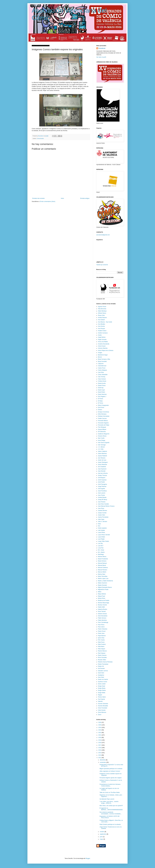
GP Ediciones (102, 432)
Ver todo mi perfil (101, 57)
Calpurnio (101, 364)
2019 (100, 740)
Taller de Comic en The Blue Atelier (110, 792)
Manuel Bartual (102, 563)
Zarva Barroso (102, 712)
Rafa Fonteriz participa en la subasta (110, 824)
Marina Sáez (102, 574)
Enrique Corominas (103, 412)
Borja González (102, 361)
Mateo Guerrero (103, 583)
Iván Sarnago (102, 445)
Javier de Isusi (102, 460)
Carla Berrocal (102, 366)
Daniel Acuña (102, 383)
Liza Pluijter (101, 539)
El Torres (100, 403)
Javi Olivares (102, 458)
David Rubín (102, 392)
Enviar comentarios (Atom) (48, 201)
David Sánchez (102, 394)
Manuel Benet (102, 565)
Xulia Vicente (102, 710)
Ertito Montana (102, 414)
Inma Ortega (102, 440)
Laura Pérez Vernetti (104, 535)
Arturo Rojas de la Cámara (106, 350)
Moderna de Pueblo (104, 600)
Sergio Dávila (102, 690)
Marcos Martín (102, 572)
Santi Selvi (101, 673)
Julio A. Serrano (103, 522)
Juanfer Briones (102, 511)
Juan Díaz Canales (103, 504)
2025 (100, 725)
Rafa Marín (101, 647)
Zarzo (100, 715)
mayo (102, 839)
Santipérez (101, 675)
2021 (100, 735)
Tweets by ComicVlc (102, 265)
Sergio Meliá (102, 693)
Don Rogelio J (102, 397)
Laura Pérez (101, 532)
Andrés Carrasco (103, 333)
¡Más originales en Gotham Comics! (110, 771)
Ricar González (102, 657)
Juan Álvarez (102, 502)
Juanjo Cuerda (102, 513)
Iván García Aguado (104, 443)
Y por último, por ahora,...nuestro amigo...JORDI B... (109, 802)
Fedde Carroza (102, 418)
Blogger (88, 858)
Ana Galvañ (101, 320)
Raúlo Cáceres (102, 655)
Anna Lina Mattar (103, 342)
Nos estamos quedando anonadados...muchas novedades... (111, 813)
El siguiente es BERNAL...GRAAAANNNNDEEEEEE (111, 809)
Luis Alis (100, 543)
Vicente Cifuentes (103, 704)
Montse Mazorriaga (103, 603)
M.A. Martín (101, 552)
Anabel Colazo (102, 331)
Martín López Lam (103, 579)
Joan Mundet (102, 471)
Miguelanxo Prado (103, 589)
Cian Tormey (102, 377)
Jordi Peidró (101, 482)
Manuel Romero (103, 570)
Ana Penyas (101, 329)
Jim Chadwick (102, 467)
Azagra (100, 353)
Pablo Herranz (102, 618)
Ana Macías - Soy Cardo (105, 322)
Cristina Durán (102, 381)
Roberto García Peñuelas (105, 662)
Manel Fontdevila (103, 559)
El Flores (100, 399)
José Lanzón (102, 493)
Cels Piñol (101, 372)
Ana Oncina (101, 326)
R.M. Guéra (101, 640)
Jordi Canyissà (102, 480)
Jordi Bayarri (102, 478)
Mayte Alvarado (102, 585)
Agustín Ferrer (102, 307)
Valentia (100, 701)
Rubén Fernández (103, 664)
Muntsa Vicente (102, 605)
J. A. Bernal (101, 447)
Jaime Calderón (102, 451)
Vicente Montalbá (103, 706)
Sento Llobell (102, 684)
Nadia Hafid (101, 607)
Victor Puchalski (103, 708)
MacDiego (101, 554)
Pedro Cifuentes (103, 629)
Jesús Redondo (102, 464)
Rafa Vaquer (102, 649)
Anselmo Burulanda (104, 344)
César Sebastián (103, 375)
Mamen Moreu (102, 557)
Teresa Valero (102, 697)
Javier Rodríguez (103, 462)
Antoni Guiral (102, 346)
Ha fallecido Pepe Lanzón (107, 799)
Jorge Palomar (102, 486)
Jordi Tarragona (102, 484)
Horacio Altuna (102, 436)
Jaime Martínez (102, 454)
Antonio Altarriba (103, 348)
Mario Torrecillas (103, 576)
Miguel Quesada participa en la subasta (111, 769)
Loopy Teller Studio (103, 541)
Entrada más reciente (38, 198)
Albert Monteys (102, 311)
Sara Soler (101, 677)
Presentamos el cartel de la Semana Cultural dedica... (110, 785)
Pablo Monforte (102, 620)
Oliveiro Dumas (102, 614)
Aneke (100, 335)
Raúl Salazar (102, 653)
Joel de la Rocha (103, 473)
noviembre (103, 762)
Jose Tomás (101, 495)
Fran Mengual (102, 427)
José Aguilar (101, 489)
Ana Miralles (102, 324)
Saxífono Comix (103, 682)
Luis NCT (101, 546)
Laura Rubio (101, 537)
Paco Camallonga (103, 622)
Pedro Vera (101, 633)
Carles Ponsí (102, 368)
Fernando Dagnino (103, 423)
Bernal (100, 357)
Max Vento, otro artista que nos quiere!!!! (111, 806)
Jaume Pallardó (102, 456)
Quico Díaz (101, 638)
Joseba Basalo (102, 497)
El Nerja (100, 401)
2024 (100, 728)
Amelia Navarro (102, 318)
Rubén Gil (101, 666)
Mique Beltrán (102, 594)
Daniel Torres (102, 386)
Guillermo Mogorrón (104, 434)
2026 (100, 722)
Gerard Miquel (102, 429)
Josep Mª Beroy (102, 500)
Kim (99, 526)
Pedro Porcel (102, 631)
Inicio (62, 198)
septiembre (103, 834)
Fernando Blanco (103, 421)
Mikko (100, 592)
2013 (100, 755)
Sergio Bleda (102, 688)
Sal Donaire (101, 668)
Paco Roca (101, 625)
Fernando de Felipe (104, 425)
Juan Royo (101, 508)
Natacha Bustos (103, 609)
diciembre (103, 760)
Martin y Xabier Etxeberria (105, 581)
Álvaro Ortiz (101, 315)
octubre (102, 832)
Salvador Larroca (103, 671)
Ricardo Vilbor (102, 660)
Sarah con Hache (103, 679)
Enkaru (100, 410)
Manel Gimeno (102, 561)
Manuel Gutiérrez (103, 568)
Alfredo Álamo (102, 313)
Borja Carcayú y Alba (104, 359)
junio (101, 837)
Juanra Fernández (103, 517)
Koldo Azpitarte (102, 528)
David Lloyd (101, 390)
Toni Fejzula (101, 699)
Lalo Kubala (101, 530)
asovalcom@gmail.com (103, 235)
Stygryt (100, 695)
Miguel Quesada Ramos (105, 587)
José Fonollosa (102, 491)
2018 (100, 743)
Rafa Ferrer (101, 642)
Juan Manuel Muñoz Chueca (106, 506)
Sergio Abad (101, 686)
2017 (100, 745)
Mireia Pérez (102, 598)
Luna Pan (101, 548)
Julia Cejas (101, 519)
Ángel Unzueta (102, 339)
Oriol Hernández (103, 616)
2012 (100, 758)
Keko (99, 524)
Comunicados (40, 138)
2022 (100, 733)
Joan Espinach (102, 469)
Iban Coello (101, 438)
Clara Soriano (102, 379)
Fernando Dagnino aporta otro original (110, 778)
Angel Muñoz (102, 337)
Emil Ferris (101, 407)
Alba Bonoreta (102, 309)
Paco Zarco (101, 627)
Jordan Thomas (102, 475)
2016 (100, 748)
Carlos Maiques (102, 370)
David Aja (101, 388)
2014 (100, 753)
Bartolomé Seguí (103, 355)
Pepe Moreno (102, 636)
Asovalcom (102, 48)
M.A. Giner (101, 550)
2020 (100, 738)
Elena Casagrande (103, 405)
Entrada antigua (85, 198)
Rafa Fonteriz (102, 644)
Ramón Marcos (102, 651)
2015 (100, 750)
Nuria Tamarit (102, 611)
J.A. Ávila (101, 449)
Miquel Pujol (101, 596)
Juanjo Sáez (102, 515)
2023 (100, 730)
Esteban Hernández (104, 416)
